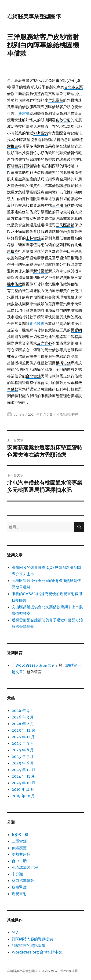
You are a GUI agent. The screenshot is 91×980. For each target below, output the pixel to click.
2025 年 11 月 (23, 737)
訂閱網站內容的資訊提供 (32, 939)
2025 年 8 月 (23, 750)
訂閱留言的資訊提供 (29, 946)
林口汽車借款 (23, 881)
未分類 (17, 874)
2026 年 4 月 (23, 710)
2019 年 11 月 (23, 789)
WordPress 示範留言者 (35, 665)
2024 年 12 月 (24, 770)
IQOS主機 (20, 835)
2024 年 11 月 (23, 776)
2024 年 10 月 (24, 783)
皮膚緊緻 (19, 887)
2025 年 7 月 (23, 756)
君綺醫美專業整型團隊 (34, 16)
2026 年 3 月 (23, 717)
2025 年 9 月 (23, 743)
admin (19, 414)
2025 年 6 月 (23, 763)
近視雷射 (19, 894)
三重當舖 (19, 841)
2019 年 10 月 (23, 796)
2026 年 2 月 (23, 724)
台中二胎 (19, 861)
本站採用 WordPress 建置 (60, 971)
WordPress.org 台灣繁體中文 (37, 952)
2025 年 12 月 (24, 730)
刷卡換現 (37, 323)
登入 (15, 932)
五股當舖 (22, 113)
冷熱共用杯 (21, 854)
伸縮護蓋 (19, 848)
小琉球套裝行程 (67, 414)
